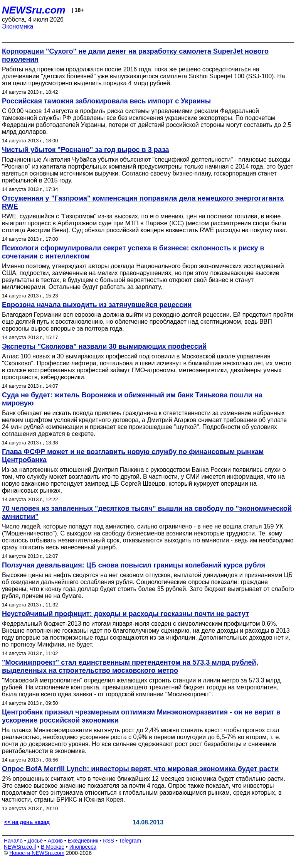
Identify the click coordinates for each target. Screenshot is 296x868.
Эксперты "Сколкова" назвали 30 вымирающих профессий (104, 346)
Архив (55, 841)
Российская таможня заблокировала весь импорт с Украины (106, 101)
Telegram (130, 841)
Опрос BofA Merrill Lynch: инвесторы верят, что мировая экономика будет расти (140, 769)
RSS (108, 841)
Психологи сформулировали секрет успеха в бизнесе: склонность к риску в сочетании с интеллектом (133, 252)
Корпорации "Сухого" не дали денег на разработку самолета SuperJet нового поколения (135, 55)
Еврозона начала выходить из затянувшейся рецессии (97, 305)
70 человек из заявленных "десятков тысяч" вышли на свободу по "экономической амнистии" (147, 513)
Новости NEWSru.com (37, 853)
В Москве (53, 847)
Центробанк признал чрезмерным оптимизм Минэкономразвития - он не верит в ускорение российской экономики (141, 716)
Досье (35, 841)
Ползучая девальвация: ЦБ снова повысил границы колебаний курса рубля (134, 565)
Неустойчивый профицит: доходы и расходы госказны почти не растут (125, 614)
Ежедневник (83, 841)
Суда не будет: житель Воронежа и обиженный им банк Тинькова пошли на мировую (132, 399)
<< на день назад (27, 822)
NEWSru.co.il (20, 847)
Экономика (18, 26)
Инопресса (83, 847)
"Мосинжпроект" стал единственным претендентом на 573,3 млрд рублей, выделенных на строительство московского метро (130, 666)
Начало (13, 841)
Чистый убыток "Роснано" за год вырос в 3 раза (86, 150)
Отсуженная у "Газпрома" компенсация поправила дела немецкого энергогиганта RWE (143, 202)
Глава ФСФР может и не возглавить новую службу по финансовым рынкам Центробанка (133, 456)
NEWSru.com (34, 10)
